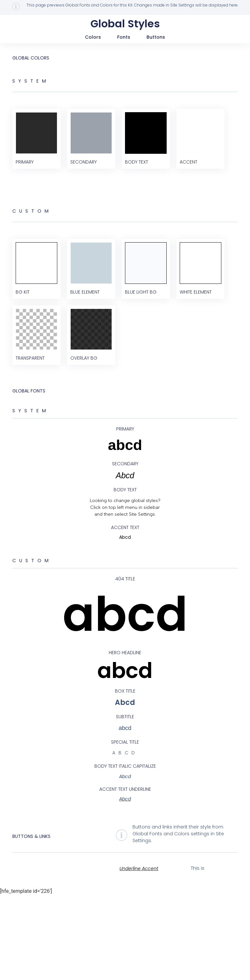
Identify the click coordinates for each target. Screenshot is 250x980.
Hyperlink (216, 953)
